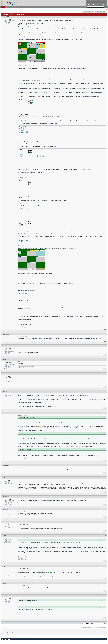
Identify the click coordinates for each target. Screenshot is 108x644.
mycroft (5, 566)
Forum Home (8, 642)
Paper (19, 397)
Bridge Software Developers (52, 529)
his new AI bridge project (42, 79)
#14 (106, 566)
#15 (106, 583)
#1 (106, 17)
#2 (106, 334)
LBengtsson (7, 334)
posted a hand (28, 39)
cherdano (6, 374)
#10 (106, 497)
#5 (106, 374)
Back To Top (4, 642)
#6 (106, 392)
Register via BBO (91, 5)
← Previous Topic (90, 625)
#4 (106, 360)
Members (7, 7)
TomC (5, 536)
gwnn (5, 359)
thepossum (6, 465)
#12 (106, 522)
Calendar (12, 7)
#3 (106, 346)
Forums (3, 7)
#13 (106, 536)
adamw (5, 522)
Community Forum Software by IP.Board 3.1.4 (99, 642)
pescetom (6, 346)
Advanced (107, 7)
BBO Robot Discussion (27, 9)
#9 (106, 478)
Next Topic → (104, 625)
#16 (106, 596)
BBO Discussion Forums (5, 9)
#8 (106, 465)
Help (104, 5)
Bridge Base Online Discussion (16, 9)
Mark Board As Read (22, 642)
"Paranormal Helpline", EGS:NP (47, 577)
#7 (106, 413)
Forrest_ (6, 391)
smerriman (6, 17)
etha (5, 478)
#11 (106, 509)
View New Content (102, 9)
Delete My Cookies (14, 642)
